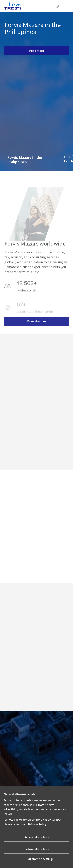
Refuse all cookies (36, 849)
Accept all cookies (36, 837)
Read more (37, 51)
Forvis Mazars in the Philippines (33, 28)
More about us (36, 326)
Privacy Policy (37, 824)
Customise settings (38, 859)
